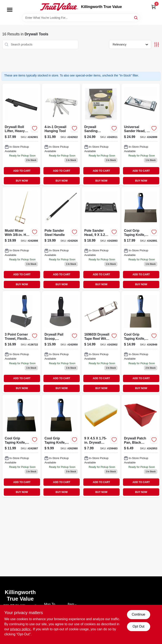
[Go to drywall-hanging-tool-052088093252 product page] (61, 135)
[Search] (136, 17)
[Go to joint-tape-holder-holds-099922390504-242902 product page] (101, 342)
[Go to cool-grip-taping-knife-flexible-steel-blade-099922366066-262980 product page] (61, 446)
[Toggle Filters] (157, 45)
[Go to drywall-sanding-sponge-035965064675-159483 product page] (101, 446)
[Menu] (10, 10)
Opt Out (138, 626)
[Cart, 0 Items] (154, 7)
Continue (138, 614)
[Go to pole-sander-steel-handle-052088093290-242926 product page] (61, 238)
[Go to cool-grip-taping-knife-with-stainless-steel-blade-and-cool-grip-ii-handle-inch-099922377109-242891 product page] (141, 238)
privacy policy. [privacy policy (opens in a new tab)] (21, 629)
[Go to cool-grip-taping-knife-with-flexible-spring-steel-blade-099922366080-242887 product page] (22, 446)
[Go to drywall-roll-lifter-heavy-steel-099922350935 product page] (22, 135)
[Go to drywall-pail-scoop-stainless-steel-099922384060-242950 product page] (61, 342)
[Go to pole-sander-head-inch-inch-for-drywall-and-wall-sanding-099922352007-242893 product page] (101, 238)
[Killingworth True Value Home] (59, 7)
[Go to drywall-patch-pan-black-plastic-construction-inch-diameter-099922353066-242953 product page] (141, 446)
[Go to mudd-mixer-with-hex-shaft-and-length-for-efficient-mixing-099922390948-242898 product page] (22, 238)
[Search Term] (81, 18)
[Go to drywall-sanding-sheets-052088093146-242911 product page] (101, 135)
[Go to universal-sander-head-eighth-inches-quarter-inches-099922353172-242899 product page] (141, 135)
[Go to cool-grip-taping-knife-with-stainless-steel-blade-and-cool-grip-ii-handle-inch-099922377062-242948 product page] (141, 342)
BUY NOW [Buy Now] (22, 181)
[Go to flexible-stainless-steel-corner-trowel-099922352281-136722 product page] (22, 342)
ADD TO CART (22, 171)
